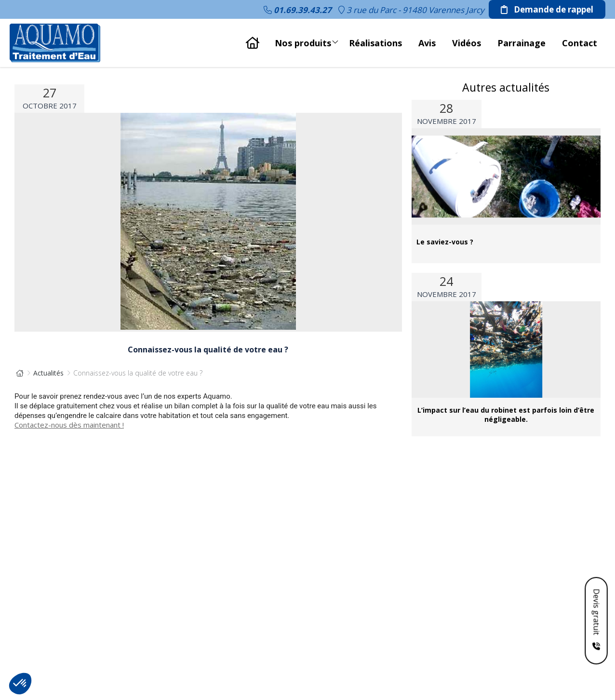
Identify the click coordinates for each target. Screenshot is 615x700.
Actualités (48, 373)
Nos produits (307, 40)
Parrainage (521, 43)
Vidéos (467, 43)
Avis (427, 43)
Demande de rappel (547, 9)
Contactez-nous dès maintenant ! (69, 425)
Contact (580, 43)
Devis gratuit (596, 613)
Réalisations (375, 43)
